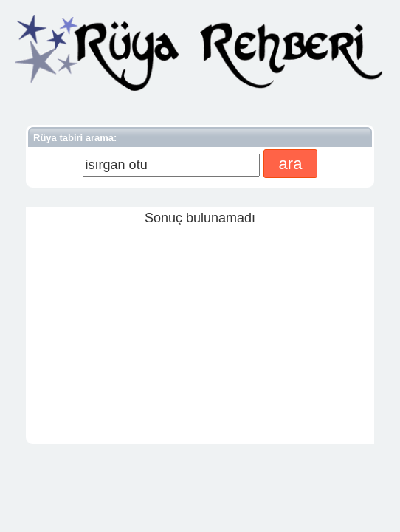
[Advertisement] (200, 331)
